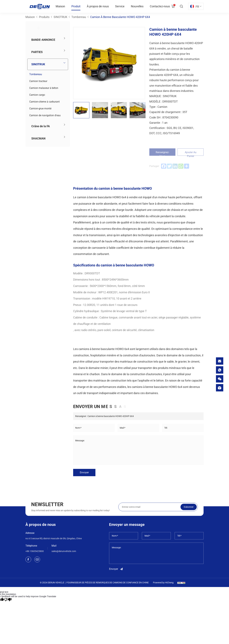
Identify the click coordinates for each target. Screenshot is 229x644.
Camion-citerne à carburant (44, 102)
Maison (60, 6)
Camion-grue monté (40, 109)
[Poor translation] (8, 600)
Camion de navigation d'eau (45, 115)
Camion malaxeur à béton (44, 88)
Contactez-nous (160, 6)
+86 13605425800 (35, 551)
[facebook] (28, 559)
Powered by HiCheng (163, 583)
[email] (220, 361)
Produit (76, 6)
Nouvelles (137, 6)
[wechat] (220, 379)
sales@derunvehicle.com (64, 551)
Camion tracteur (38, 81)
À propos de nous (98, 6)
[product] (220, 388)
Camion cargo (37, 95)
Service (120, 6)
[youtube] (37, 559)
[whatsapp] (220, 370)
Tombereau (36, 74)
